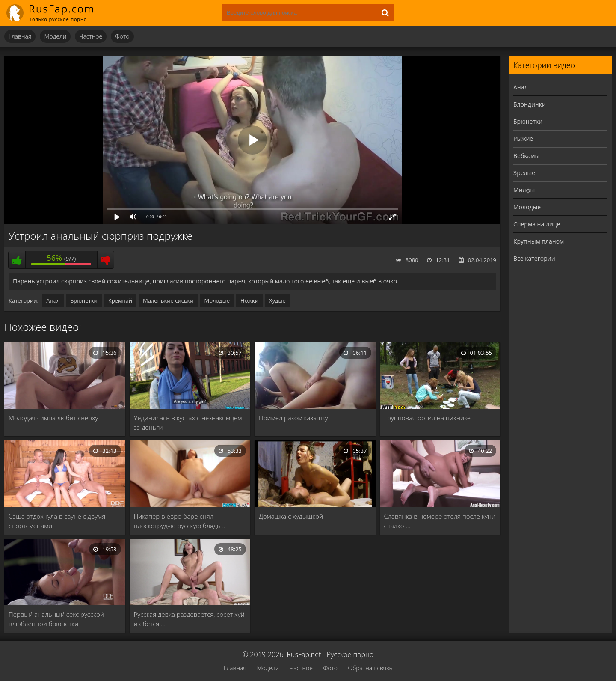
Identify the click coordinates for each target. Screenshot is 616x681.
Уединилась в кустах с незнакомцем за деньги (188, 422)
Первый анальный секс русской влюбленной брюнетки (56, 619)
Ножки (249, 300)
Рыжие (523, 138)
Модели (55, 36)
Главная (20, 36)
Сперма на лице (537, 224)
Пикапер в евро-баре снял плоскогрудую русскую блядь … (181, 521)
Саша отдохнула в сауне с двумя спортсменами (57, 521)
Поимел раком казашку (293, 418)
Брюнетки (84, 300)
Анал (53, 300)
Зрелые (524, 173)
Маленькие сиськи (168, 300)
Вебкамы (526, 156)
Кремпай (120, 300)
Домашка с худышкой (291, 516)
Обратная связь (370, 668)
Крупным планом (539, 241)
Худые (277, 300)
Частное (91, 36)
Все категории (534, 258)
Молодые (217, 300)
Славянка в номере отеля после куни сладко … (440, 521)
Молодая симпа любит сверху (53, 418)
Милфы (524, 190)
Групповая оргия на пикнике (428, 418)
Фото (122, 36)
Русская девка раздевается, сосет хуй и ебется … (189, 619)
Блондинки (530, 104)
